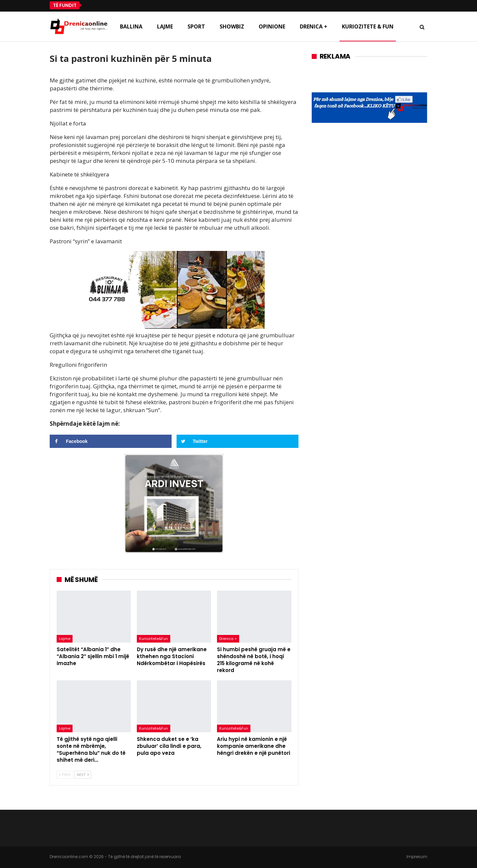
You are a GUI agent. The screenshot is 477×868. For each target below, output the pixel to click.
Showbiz (232, 26)
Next (83, 774)
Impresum (417, 857)
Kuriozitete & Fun (368, 26)
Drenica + (314, 26)
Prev (65, 774)
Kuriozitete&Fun (154, 639)
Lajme (165, 26)
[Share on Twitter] (238, 441)
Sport (196, 26)
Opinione (272, 26)
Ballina (131, 26)
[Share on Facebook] (111, 441)
